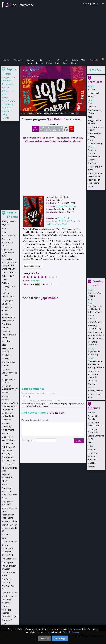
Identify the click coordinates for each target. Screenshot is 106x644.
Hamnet (5, 328)
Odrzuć (45, 638)
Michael (91, 89)
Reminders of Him (10, 521)
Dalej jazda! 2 (8, 276)
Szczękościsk (7, 555)
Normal (91, 97)
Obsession (93, 381)
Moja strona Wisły (10, 403)
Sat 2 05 (66, 129)
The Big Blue (8, 562)
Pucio (90, 140)
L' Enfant (6, 366)
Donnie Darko (8, 297)
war (74, 206)
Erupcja (5, 314)
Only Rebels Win (9, 447)
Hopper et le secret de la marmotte (94, 374)
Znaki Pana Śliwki (95, 391)
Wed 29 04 (49, 129)
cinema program (35, 113)
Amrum (5, 225)
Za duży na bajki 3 (10, 616)
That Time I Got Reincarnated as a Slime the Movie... (96, 335)
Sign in (86, 4)
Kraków (95, 70)
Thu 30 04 (55, 129)
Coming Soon (30, 61)
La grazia (6, 369)
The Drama (93, 163)
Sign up (95, 4)
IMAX (90, 442)
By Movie (49, 61)
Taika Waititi (37, 76)
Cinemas (94, 408)
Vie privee (6, 603)
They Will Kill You (9, 593)
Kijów (90, 446)
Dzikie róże (7, 304)
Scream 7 (6, 534)
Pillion (4, 481)
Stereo (5, 545)
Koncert (5, 358)
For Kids (65, 61)
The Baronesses (9, 559)
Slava (4, 538)
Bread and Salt (8, 269)
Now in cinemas (12, 215)
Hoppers (8, 108)
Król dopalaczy (8, 362)
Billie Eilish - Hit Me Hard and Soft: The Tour (95, 309)
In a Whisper (7, 341)
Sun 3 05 (71, 129)
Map (83, 60)
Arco (90, 103)
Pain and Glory (8, 461)
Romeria (92, 384)
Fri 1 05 (61, 129)
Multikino (92, 463)
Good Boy (6, 324)
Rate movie (36, 281)
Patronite (94, 60)
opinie (72, 113)
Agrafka (91, 413)
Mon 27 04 (36, 129)
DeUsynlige (7, 283)
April (90, 117)
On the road (7, 443)
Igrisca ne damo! (95, 361)
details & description (52, 113)
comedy (60, 206)
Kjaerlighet (7, 355)
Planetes (92, 150)
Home (6, 60)
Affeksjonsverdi (9, 221)
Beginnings (7, 249)
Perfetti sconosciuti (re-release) (95, 157)
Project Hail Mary (10, 495)
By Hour (57, 61)
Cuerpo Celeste (9, 272)
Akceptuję (60, 638)
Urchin (91, 186)
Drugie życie (7, 300)
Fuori (90, 299)
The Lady (6, 582)
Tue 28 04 (42, 129)
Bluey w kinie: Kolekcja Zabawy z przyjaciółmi (9, 262)
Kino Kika (92, 449)
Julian (4, 345)
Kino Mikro (93, 453)
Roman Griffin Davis (60, 221)
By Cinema (40, 61)
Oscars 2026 (74, 61)
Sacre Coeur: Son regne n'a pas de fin (9, 528)
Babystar (92, 107)
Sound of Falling (95, 144)
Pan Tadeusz (8, 464)
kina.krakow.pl (22, 5)
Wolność (6, 606)
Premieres (18, 60)
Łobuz (4, 624)
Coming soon (98, 283)
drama (68, 206)
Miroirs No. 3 (94, 93)
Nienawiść (6, 420)
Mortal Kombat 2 (96, 322)
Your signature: (29, 440)
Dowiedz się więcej (71, 632)
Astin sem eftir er (9, 235)
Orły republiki (8, 451)
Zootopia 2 (7, 620)
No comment (8, 430)
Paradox (92, 467)
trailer (65, 113)
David (4, 279)
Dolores (5, 293)
